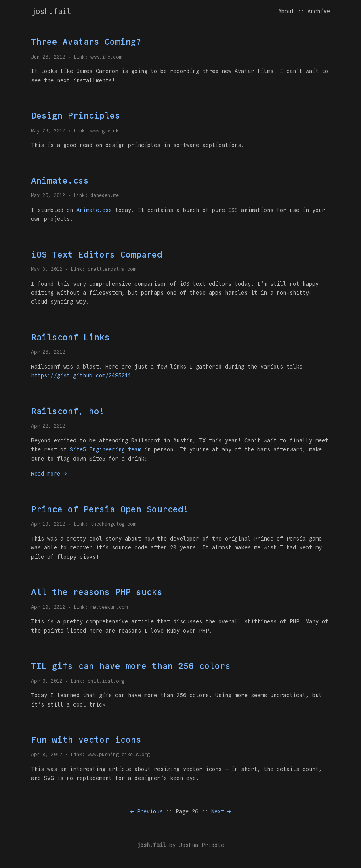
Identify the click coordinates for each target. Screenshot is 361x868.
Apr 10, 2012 (48, 607)
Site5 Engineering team (105, 449)
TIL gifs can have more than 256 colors (131, 666)
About (286, 11)
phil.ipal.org (106, 681)
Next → (221, 811)
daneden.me (105, 195)
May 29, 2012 (48, 131)
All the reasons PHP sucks (97, 592)
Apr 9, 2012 (47, 681)
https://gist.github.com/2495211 (81, 375)
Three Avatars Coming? (86, 42)
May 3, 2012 (47, 269)
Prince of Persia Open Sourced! (110, 509)
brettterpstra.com (112, 269)
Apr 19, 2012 (48, 524)
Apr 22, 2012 (48, 426)
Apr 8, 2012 (47, 754)
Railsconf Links (70, 337)
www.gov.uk (105, 131)
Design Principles (76, 116)
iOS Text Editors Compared (97, 255)
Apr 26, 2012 (48, 352)
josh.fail (51, 11)
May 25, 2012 (48, 195)
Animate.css (60, 181)
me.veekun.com (109, 607)
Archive (319, 11)
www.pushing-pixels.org (119, 754)
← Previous (147, 811)
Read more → (49, 474)
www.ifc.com (106, 57)
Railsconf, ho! (68, 411)
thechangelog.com (113, 524)
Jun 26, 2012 (48, 57)
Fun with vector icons (86, 740)
